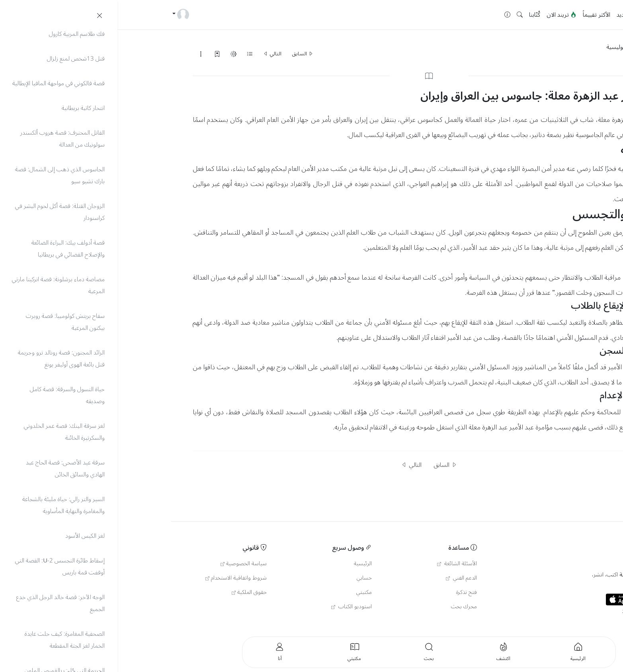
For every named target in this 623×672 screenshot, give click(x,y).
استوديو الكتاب (234, 607)
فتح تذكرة (349, 592)
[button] (402, 15)
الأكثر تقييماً (479, 15)
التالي (155, 54)
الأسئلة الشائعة (340, 564)
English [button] (524, 624)
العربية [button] (562, 624)
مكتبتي (247, 592)
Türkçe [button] (544, 624)
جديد (505, 15)
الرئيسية (527, 15)
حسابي (247, 578)
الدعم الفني (344, 578)
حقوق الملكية (132, 592)
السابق (185, 54)
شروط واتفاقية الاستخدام (119, 578)
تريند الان (444, 15)
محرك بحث (347, 607)
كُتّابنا (417, 15)
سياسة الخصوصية (126, 564)
